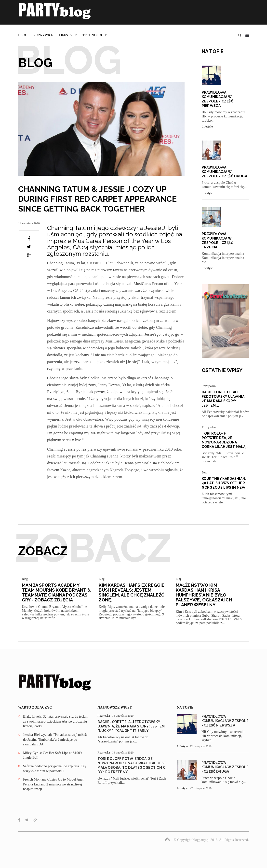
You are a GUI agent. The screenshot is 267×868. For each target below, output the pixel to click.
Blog (23, 35)
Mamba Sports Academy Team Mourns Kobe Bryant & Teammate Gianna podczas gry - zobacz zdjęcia (56, 592)
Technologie (95, 35)
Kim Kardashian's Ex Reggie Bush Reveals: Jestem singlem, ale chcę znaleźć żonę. (132, 592)
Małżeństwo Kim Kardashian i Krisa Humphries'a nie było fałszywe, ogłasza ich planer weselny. (204, 595)
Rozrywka (43, 35)
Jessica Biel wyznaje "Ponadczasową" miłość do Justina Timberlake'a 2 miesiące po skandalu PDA (55, 740)
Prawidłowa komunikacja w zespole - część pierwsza (225, 721)
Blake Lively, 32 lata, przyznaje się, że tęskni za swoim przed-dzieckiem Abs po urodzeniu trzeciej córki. (55, 721)
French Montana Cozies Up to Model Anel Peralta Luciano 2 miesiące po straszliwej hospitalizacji (53, 784)
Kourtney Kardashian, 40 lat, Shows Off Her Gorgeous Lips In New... (225, 483)
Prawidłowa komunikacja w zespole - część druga (224, 172)
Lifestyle (68, 35)
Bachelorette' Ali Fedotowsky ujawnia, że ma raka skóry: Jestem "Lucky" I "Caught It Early (131, 726)
